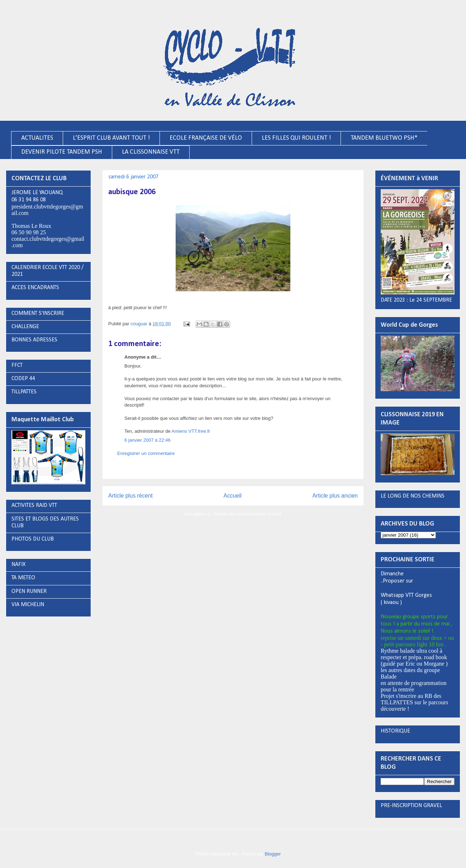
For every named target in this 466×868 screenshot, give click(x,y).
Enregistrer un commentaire (146, 453)
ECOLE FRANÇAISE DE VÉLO (206, 138)
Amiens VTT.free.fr (191, 431)
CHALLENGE (25, 327)
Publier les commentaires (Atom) (248, 514)
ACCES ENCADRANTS (35, 288)
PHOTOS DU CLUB (33, 539)
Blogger (273, 854)
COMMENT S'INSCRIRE (38, 313)
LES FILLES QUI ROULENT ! (296, 138)
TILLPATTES (24, 392)
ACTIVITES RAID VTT (34, 505)
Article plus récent (130, 496)
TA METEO (23, 578)
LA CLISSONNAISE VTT (151, 152)
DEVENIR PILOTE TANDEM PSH (62, 152)
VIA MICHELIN (28, 605)
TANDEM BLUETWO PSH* (384, 138)
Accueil (233, 496)
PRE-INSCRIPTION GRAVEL (411, 806)
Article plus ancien (335, 496)
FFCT (17, 365)
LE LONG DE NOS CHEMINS (413, 496)
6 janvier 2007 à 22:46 (148, 440)
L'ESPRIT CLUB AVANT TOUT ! (111, 138)
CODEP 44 (23, 379)
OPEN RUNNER (29, 591)
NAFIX (18, 565)
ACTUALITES (37, 138)
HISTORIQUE (395, 731)
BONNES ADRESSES (34, 340)
